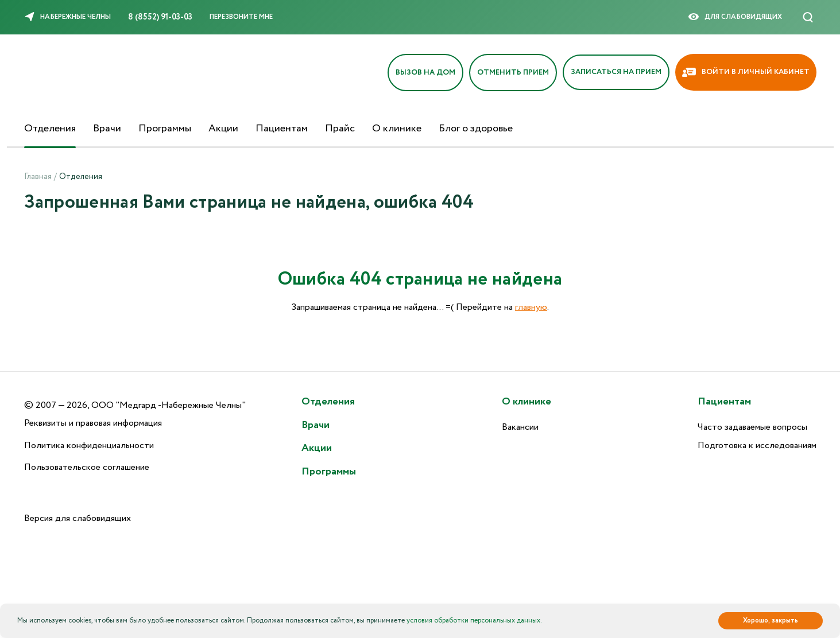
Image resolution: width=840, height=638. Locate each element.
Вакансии (520, 427)
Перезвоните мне (241, 17)
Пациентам (282, 129)
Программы (165, 129)
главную (531, 307)
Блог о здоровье (476, 129)
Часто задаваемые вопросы (752, 427)
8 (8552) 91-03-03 (160, 17)
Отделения (50, 129)
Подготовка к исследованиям (757, 446)
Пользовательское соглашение (87, 467)
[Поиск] (808, 17)
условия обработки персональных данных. (474, 621)
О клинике (397, 129)
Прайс (340, 129)
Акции (223, 129)
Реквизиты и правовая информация (93, 423)
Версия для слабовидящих (78, 518)
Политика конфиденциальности (89, 446)
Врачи (107, 129)
